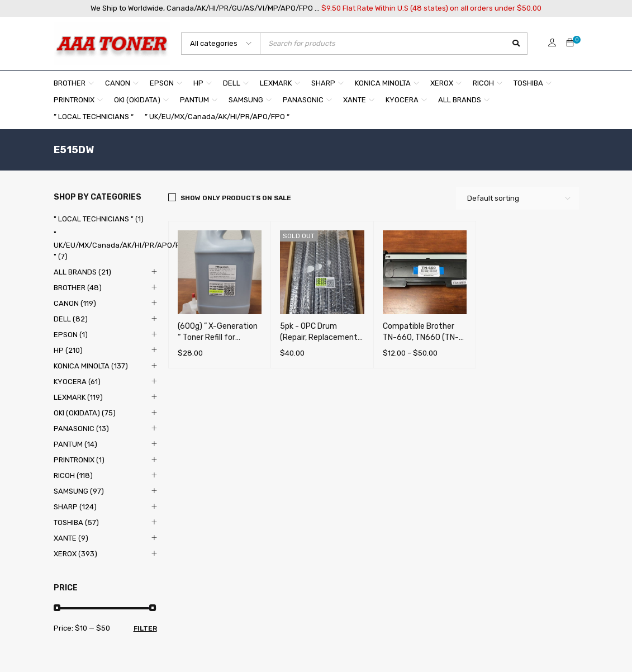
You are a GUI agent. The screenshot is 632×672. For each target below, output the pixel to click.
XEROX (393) (75, 554)
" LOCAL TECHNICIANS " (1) (99, 219)
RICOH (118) (73, 475)
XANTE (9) (71, 538)
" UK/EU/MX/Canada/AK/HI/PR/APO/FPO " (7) (122, 245)
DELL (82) (71, 319)
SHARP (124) (75, 507)
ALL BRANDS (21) (82, 272)
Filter (145, 628)
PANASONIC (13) (81, 429)
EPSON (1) (71, 335)
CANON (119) (75, 303)
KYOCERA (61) (77, 382)
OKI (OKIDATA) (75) (85, 413)
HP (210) (68, 350)
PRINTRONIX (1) (79, 460)
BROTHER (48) (78, 288)
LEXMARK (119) (78, 397)
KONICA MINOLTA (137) (91, 366)
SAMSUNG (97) (79, 491)
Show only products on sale (236, 198)
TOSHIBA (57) (76, 522)
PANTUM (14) (75, 444)
